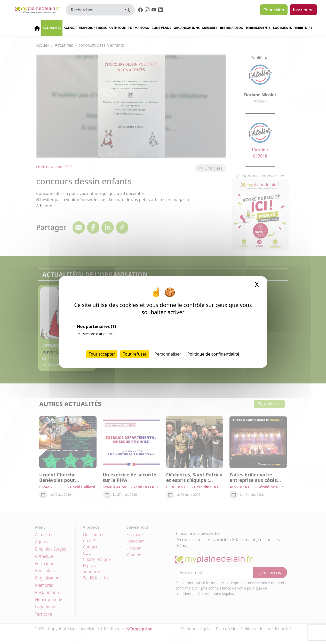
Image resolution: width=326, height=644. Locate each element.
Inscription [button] (303, 10)
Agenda (70, 28)
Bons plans (161, 28)
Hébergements (258, 28)
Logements (283, 28)
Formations (139, 28)
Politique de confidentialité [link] (213, 354)
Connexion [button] (274, 10)
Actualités (52, 28)
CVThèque (117, 28)
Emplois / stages (93, 28)
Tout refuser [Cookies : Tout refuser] (135, 354)
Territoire (304, 28)
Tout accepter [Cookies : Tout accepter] (102, 354)
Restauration (232, 28)
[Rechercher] (93, 10)
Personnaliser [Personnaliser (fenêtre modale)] (168, 354)
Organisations (187, 28)
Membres (210, 28)
